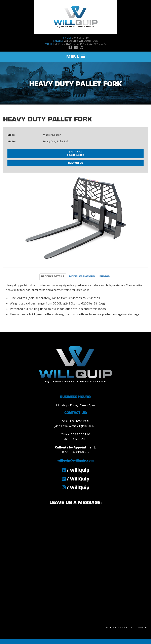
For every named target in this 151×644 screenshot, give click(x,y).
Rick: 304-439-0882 (76, 452)
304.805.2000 (76, 153)
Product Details (53, 277)
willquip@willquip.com (81, 41)
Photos (105, 277)
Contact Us (76, 163)
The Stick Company (133, 627)
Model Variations (82, 277)
